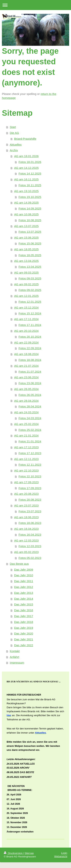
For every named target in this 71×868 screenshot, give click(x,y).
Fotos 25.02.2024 (30, 430)
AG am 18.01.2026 (26, 156)
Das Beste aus (19, 564)
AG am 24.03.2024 (26, 412)
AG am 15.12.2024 (26, 308)
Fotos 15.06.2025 (30, 243)
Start (13, 127)
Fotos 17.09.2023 (30, 488)
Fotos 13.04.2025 (30, 267)
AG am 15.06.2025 (26, 238)
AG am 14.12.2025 (26, 168)
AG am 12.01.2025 (26, 296)
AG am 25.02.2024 (26, 424)
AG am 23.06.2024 (26, 377)
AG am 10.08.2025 (26, 214)
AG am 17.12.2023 (26, 447)
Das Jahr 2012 (24, 587)
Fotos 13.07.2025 (30, 232)
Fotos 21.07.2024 (30, 372)
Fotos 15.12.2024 (30, 313)
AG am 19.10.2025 (26, 191)
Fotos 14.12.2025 (30, 173)
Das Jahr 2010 (24, 575)
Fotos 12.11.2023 (30, 465)
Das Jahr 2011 (24, 581)
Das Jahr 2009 (24, 570)
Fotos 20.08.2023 (30, 500)
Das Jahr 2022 (24, 645)
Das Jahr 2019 (24, 628)
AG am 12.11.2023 (26, 459)
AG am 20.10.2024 (26, 331)
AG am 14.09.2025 (26, 203)
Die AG (14, 133)
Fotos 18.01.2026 (30, 162)
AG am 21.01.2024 (26, 436)
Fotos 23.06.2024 (30, 383)
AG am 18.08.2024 (26, 354)
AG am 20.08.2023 (26, 494)
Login (64, 853)
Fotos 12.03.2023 (30, 546)
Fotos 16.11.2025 (30, 185)
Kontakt (15, 651)
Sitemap (29, 853)
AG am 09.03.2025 (26, 273)
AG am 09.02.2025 (26, 284)
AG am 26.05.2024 (26, 389)
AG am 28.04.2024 (26, 401)
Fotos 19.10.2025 (30, 197)
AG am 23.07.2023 (26, 505)
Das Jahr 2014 (24, 599)
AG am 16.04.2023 (26, 529)
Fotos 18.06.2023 (30, 523)
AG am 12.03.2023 (26, 540)
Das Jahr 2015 (24, 604)
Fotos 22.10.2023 (30, 476)
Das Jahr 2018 (24, 622)
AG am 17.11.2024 (26, 319)
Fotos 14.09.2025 (30, 208)
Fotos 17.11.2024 (30, 325)
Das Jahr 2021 (24, 639)
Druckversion (13, 853)
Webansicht (61, 856)
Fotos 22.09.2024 (30, 348)
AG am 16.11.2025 (26, 179)
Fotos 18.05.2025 (30, 255)
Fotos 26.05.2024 (30, 395)
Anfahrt (15, 657)
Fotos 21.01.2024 (30, 441)
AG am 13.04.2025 (26, 261)
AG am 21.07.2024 (26, 366)
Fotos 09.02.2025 (30, 290)
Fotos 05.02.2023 (30, 558)
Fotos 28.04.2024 (30, 406)
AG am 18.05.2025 (26, 249)
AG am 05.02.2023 (26, 552)
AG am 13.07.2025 (26, 226)
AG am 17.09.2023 (26, 482)
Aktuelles (16, 145)
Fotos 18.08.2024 (30, 360)
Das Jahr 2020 (24, 633)
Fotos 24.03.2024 (30, 418)
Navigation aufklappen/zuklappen (35, 5)
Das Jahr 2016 (24, 610)
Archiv (14, 150)
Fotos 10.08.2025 (30, 220)
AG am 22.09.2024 (26, 342)
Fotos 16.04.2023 (30, 535)
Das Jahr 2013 (24, 593)
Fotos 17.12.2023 (30, 453)
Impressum (17, 663)
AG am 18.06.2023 (26, 517)
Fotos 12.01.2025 (30, 302)
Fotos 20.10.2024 (30, 337)
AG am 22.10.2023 (26, 470)
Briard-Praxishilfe (25, 139)
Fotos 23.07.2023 (30, 511)
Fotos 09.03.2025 (30, 278)
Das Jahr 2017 (24, 616)
